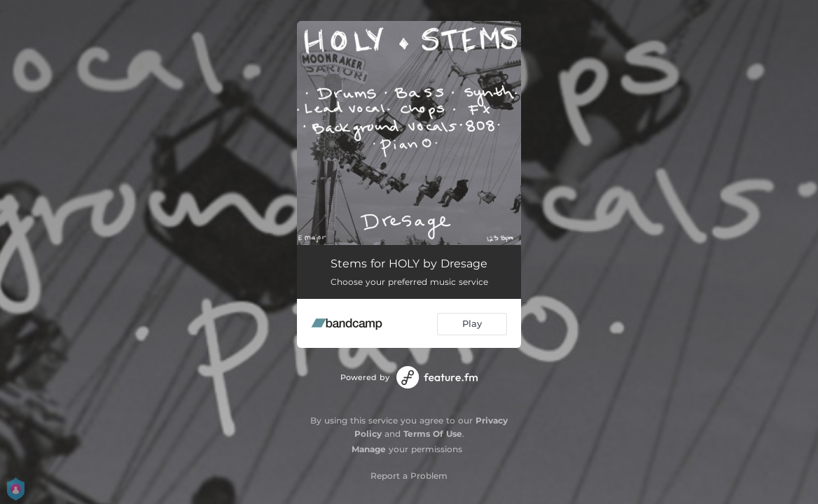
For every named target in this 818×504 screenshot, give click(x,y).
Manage (369, 449)
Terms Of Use (433, 434)
